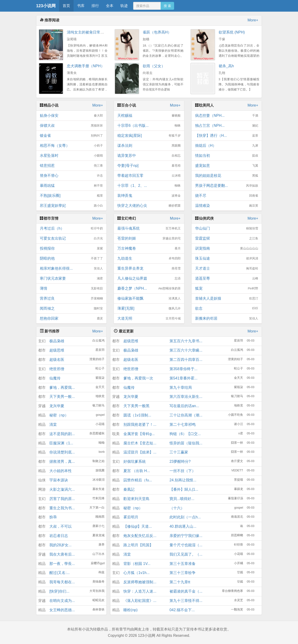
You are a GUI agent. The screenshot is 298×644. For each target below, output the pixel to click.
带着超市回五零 (149, 176)
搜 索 (167, 6)
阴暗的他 (71, 258)
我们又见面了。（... (186, 554)
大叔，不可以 (61, 526)
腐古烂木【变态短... (140, 443)
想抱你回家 (71, 319)
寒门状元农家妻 (71, 278)
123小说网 (46, 6)
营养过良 (71, 299)
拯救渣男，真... (62, 461)
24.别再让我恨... (183, 480)
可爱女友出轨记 (71, 238)
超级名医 (57, 360)
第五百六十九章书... (186, 341)
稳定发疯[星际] (149, 136)
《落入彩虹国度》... (140, 601)
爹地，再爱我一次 (138, 378)
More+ (253, 20)
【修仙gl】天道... (138, 526)
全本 (110, 6)
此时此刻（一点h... (185, 517)
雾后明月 (131, 517)
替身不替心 (71, 176)
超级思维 (57, 350)
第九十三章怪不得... (186, 601)
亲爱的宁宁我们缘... (186, 536)
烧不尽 (227, 196)
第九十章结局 (181, 387)
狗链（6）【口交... (185, 434)
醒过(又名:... (59, 573)
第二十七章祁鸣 (183, 424)
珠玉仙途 (227, 258)
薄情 (71, 288)
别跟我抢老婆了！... (140, 424)
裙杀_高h (226, 66)
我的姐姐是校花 (227, 176)
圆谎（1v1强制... (137, 415)
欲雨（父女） (154, 66)
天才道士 (227, 268)
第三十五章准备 (183, 564)
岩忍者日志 (59, 536)
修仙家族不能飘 (149, 299)
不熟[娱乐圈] (71, 196)
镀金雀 (71, 136)
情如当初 (227, 156)
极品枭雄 (57, 341)
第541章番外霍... (183, 378)
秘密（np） (59, 415)
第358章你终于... (183, 369)
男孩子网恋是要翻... (227, 186)
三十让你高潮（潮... (186, 415)
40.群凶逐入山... (183, 526)
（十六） (177, 508)
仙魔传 (55, 378)
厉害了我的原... (62, 499)
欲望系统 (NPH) (232, 32)
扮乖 (53, 517)
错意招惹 (71, 166)
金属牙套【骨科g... (139, 434)
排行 (95, 6)
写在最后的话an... (184, 406)
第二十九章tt (180, 582)
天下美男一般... (62, 397)
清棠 (53, 424)
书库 (81, 6)
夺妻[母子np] (149, 166)
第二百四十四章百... (186, 360)
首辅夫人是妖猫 (227, 299)
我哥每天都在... (62, 582)
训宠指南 (227, 248)
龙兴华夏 (57, 406)
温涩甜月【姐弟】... (140, 452)
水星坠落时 (71, 156)
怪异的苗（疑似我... (186, 443)
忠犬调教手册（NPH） (86, 66)
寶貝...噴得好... (182, 499)
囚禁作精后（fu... (138, 480)
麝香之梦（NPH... (149, 288)
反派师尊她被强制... (140, 582)
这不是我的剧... (62, 434)
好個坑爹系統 (135, 461)
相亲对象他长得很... (71, 268)
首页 (66, 6)
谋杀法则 (149, 146)
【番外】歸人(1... (184, 489)
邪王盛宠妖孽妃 (71, 206)
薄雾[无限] (149, 309)
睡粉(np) (130, 610)
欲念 (227, 309)
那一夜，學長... (62, 564)
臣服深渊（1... (61, 443)
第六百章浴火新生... (186, 397)
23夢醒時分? (180, 461)
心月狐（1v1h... (136, 573)
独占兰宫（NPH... (227, 126)
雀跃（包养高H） (157, 32)
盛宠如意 (227, 166)
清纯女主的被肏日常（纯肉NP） (94, 32)
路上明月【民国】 (138, 545)
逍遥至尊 (227, 278)
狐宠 (227, 288)
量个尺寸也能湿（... (186, 545)
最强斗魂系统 (149, 228)
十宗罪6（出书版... (149, 126)
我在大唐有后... (62, 554)
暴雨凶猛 (71, 186)
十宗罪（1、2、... (149, 186)
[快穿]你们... (59, 591)
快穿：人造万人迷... (140, 591)
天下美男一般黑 (136, 406)
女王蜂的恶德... (62, 610)
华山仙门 (227, 228)
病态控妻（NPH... (227, 116)
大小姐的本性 (61, 471)
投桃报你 (71, 248)
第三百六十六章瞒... (186, 350)
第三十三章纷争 (183, 573)
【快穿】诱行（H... (227, 136)
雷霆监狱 (227, 238)
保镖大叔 (71, 126)
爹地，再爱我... (62, 387)
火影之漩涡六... (62, 489)
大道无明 (149, 319)
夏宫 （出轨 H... (137, 471)
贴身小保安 (71, 116)
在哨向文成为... (62, 601)
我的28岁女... (60, 545)
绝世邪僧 (57, 369)
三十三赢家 (179, 452)
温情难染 (227, 206)
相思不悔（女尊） (71, 146)
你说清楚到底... (62, 452)
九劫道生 (149, 258)
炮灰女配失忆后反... (140, 536)
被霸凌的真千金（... (186, 591)
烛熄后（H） (227, 146)
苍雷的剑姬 (149, 238)
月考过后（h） (71, 228)
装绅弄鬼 (149, 196)
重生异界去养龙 (149, 268)
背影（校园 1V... (137, 564)
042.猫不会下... (182, 610)
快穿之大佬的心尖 (149, 206)
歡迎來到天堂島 (136, 499)
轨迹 (124, 6)
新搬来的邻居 (227, 319)
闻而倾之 (71, 309)
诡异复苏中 (149, 156)
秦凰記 (129, 489)
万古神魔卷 (149, 248)
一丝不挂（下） (183, 471)
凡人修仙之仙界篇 (149, 278)
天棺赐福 (149, 116)
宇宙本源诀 (59, 480)
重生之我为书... (62, 508)
